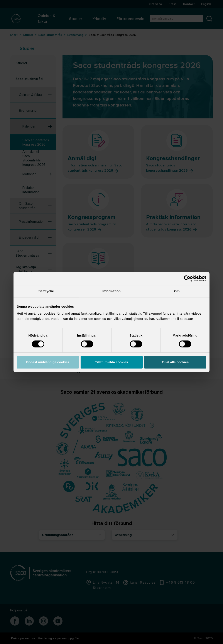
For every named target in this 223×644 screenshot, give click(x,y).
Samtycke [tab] (46, 291)
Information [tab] (111, 291)
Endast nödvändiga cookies (48, 362)
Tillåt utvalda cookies (111, 362)
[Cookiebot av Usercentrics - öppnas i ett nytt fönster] (187, 279)
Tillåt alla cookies (175, 362)
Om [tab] (177, 291)
